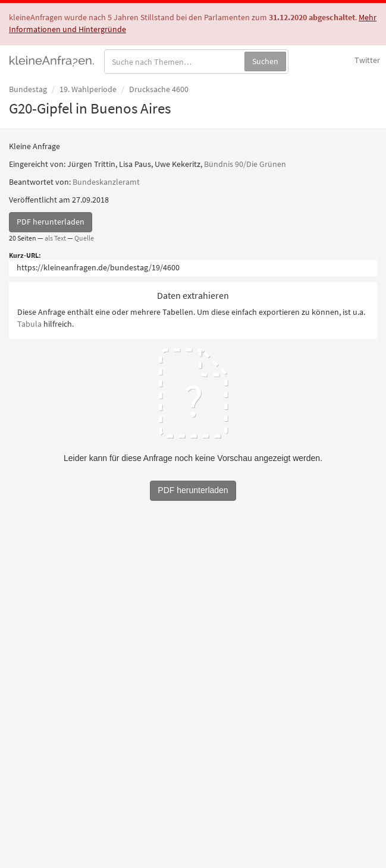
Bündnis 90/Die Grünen (245, 164)
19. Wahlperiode (88, 89)
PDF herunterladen (51, 222)
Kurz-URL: (25, 255)
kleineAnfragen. (52, 60)
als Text (55, 238)
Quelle (84, 238)
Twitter (367, 60)
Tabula (29, 324)
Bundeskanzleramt (106, 182)
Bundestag (28, 89)
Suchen (265, 61)
